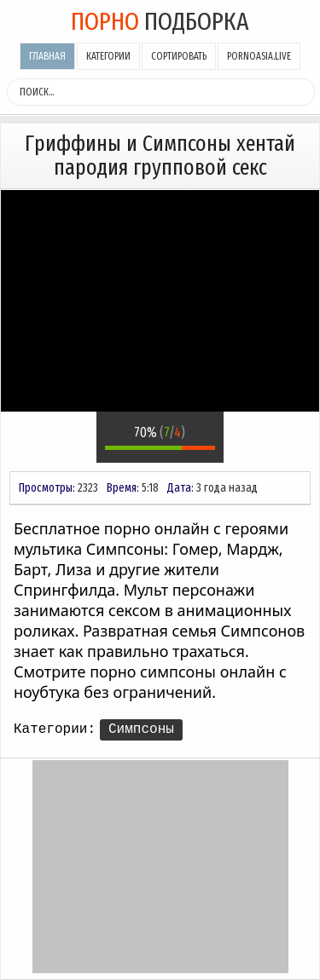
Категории (108, 56)
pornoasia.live (259, 56)
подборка (160, 21)
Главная (47, 56)
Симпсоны (141, 729)
